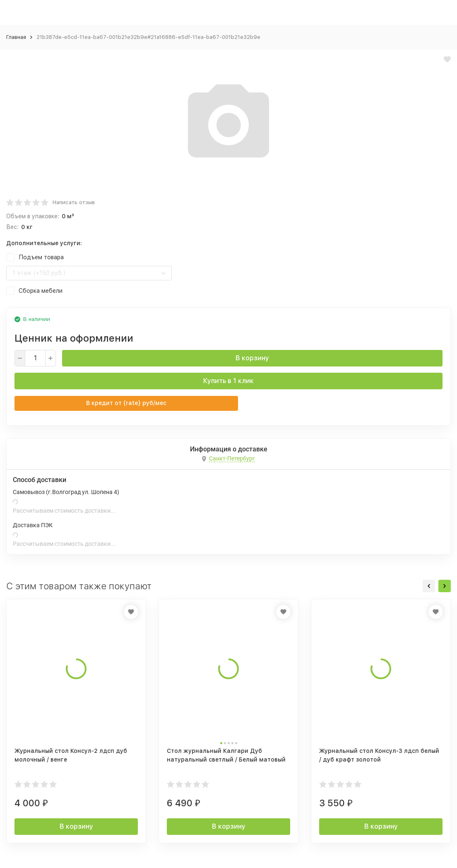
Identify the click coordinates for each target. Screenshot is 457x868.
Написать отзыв (74, 202)
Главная (16, 37)
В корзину (252, 358)
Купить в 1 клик (228, 381)
